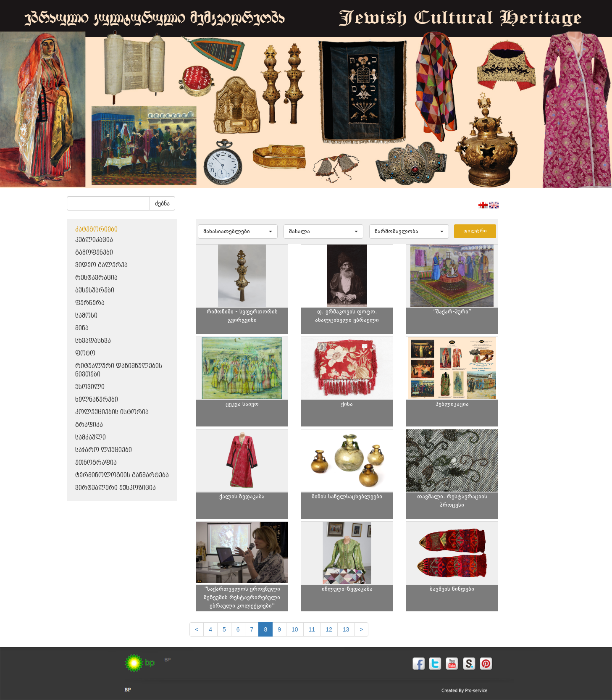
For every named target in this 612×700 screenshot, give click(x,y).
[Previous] (197, 629)
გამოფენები (94, 253)
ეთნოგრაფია (96, 463)
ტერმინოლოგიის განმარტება (122, 475)
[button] (238, 232)
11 (312, 629)
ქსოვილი (90, 387)
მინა (82, 328)
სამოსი (86, 316)
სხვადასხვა (93, 341)
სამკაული (91, 438)
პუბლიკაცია (94, 240)
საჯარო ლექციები (104, 450)
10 (295, 629)
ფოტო (85, 354)
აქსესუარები (95, 291)
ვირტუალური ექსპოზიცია (116, 488)
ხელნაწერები (97, 400)
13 (346, 629)
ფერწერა (90, 303)
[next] (361, 629)
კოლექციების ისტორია (112, 412)
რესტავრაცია (96, 278)
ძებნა (162, 203)
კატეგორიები (96, 230)
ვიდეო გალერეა (101, 265)
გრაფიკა (89, 425)
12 (329, 629)
